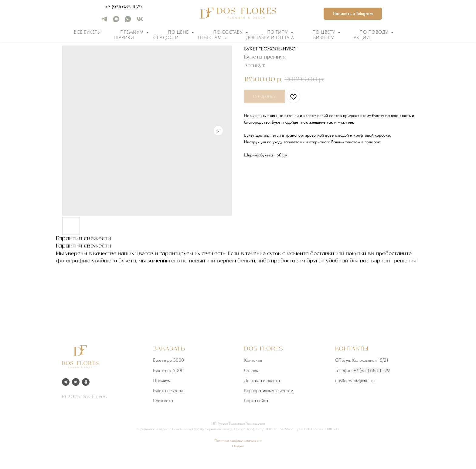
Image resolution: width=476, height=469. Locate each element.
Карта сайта (256, 401)
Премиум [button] (133, 32)
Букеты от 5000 (168, 371)
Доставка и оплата (270, 38)
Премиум (162, 381)
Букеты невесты (168, 391)
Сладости (166, 38)
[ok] (86, 382)
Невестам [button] (211, 38)
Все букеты (87, 32)
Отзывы (251, 371)
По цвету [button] (325, 32)
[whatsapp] (128, 21)
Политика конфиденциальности (238, 440)
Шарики (124, 38)
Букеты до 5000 (168, 360)
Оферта (238, 446)
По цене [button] (179, 32)
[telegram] (104, 21)
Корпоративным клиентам (269, 391)
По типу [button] (278, 32)
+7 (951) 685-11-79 (124, 7)
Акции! (362, 38)
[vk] (140, 21)
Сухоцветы (163, 401)
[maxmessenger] (116, 21)
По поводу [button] (374, 32)
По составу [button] (229, 32)
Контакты (253, 360)
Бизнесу (324, 38)
